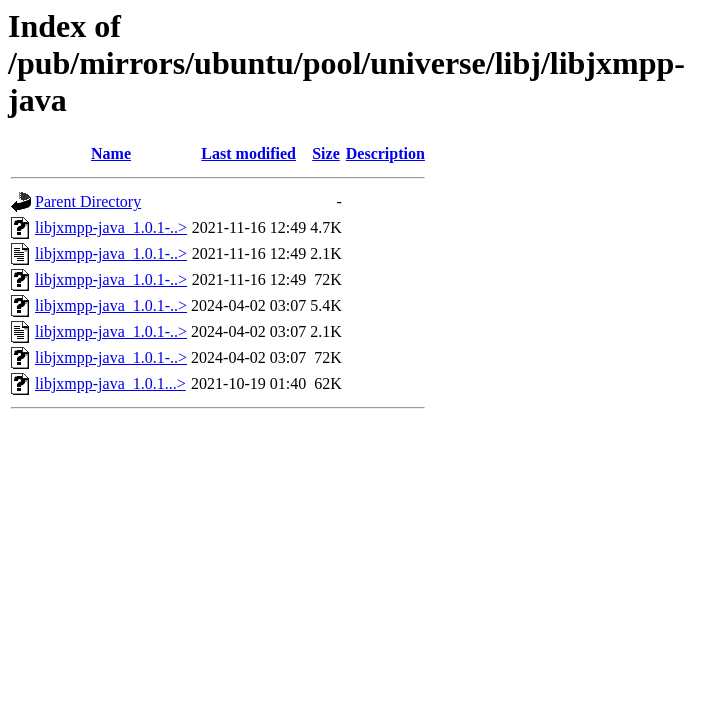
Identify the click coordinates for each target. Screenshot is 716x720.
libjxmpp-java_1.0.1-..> (111, 227)
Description (385, 153)
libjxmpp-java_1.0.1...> (110, 383)
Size (326, 153)
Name (111, 153)
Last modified (248, 153)
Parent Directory (88, 201)
